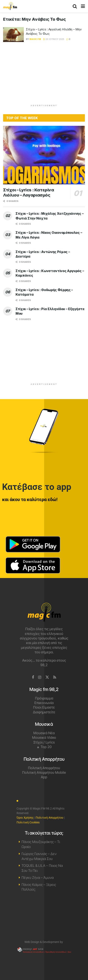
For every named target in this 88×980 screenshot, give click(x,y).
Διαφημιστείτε (44, 712)
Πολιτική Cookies (28, 822)
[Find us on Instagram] (40, 677)
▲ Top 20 (44, 747)
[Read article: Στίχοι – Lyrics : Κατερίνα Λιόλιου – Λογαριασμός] (44, 155)
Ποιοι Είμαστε (44, 707)
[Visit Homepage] (10, 6)
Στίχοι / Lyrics (44, 742)
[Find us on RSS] (55, 677)
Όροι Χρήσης (25, 818)
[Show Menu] (83, 6)
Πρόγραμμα (44, 698)
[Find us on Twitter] (47, 677)
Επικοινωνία (44, 703)
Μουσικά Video (44, 738)
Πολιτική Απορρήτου (44, 768)
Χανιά (44, 918)
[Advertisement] (44, 75)
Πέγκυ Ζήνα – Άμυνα (38, 878)
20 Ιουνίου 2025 (54, 39)
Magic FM (35, 39)
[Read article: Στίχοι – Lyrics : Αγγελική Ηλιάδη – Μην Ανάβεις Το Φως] (13, 35)
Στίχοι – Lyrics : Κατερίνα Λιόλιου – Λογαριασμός (29, 193)
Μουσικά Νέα (44, 733)
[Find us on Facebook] (33, 677)
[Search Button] (75, 6)
